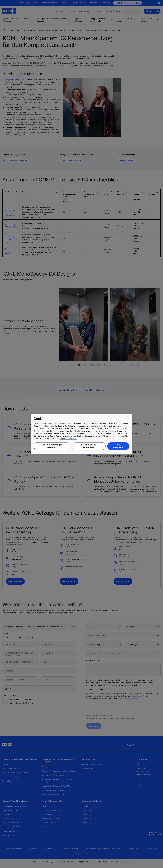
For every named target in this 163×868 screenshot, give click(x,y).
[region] (81, 434)
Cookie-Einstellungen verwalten (52, 446)
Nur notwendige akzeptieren (89, 446)
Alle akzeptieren (118, 446)
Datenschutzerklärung (68, 439)
